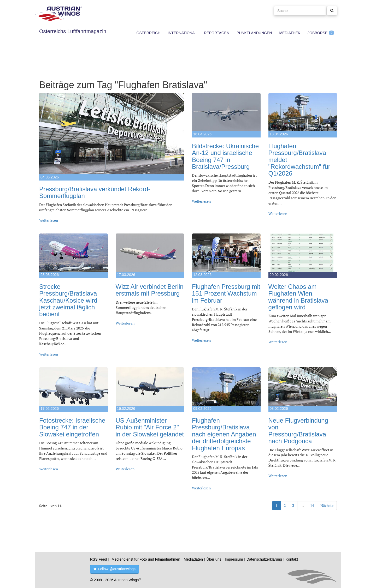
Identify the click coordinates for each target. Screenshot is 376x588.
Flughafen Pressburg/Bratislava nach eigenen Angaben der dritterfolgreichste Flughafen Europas (224, 434)
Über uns (214, 559)
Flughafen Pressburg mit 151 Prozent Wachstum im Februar (226, 293)
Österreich (149, 33)
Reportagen (217, 33)
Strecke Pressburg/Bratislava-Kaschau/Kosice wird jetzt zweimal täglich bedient (69, 300)
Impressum (234, 559)
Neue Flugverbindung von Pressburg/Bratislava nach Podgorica (298, 431)
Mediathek (290, 33)
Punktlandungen (254, 33)
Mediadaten (193, 559)
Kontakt (292, 559)
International (182, 33)
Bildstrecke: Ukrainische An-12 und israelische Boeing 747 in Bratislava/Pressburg (225, 156)
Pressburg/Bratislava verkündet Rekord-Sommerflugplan (95, 192)
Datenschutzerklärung (264, 559)
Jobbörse (318, 33)
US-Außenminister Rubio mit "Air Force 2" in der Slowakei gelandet (150, 427)
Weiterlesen (49, 220)
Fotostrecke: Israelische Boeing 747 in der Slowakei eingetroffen (72, 427)
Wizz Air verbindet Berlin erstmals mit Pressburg (150, 290)
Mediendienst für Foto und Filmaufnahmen (146, 559)
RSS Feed (99, 559)
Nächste (327, 505)
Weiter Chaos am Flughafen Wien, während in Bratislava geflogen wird (298, 297)
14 (312, 505)
